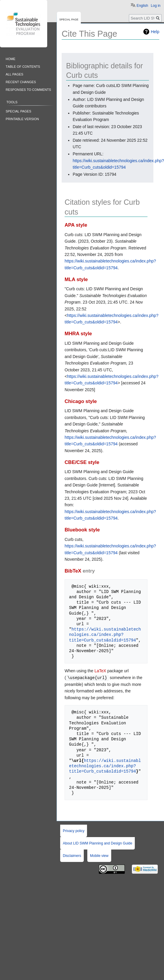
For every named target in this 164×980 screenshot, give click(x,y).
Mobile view (99, 855)
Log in (156, 6)
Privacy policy (74, 831)
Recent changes (21, 82)
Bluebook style (82, 530)
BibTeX (73, 571)
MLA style (76, 279)
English (142, 6)
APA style (76, 225)
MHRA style (78, 334)
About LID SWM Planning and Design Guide (97, 843)
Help (155, 32)
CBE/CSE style (82, 462)
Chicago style (81, 401)
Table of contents (23, 66)
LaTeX (100, 671)
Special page (69, 19)
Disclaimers (72, 855)
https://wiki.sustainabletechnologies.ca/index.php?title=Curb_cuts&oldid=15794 (105, 635)
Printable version (22, 119)
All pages (14, 74)
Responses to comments (28, 89)
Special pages (18, 111)
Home (10, 58)
